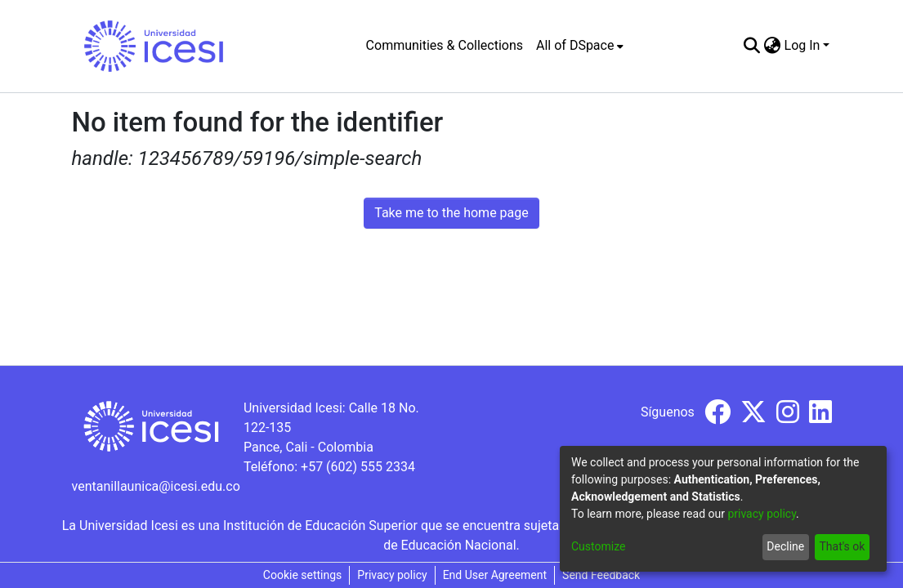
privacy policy (762, 514)
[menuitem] (580, 46)
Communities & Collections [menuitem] (445, 45)
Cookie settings (303, 575)
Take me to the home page (451, 213)
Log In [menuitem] (802, 45)
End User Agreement (495, 575)
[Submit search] (752, 46)
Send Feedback (601, 575)
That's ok (842, 546)
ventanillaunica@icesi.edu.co (156, 486)
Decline (785, 546)
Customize (598, 546)
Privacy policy (392, 575)
